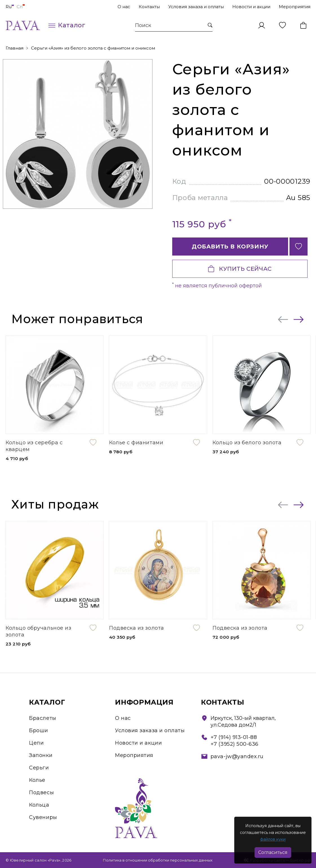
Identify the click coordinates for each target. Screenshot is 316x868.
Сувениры (43, 817)
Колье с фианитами (136, 443)
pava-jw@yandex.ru (237, 756)
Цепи (36, 743)
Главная (15, 48)
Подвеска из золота (137, 628)
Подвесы (41, 792)
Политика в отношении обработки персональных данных (158, 860)
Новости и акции (251, 7)
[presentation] (283, 319)
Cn (21, 7)
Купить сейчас (240, 269)
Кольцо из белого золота (247, 443)
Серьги (39, 768)
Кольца (39, 805)
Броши (39, 731)
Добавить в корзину (230, 247)
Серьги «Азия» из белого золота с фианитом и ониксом (93, 48)
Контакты (149, 7)
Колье (37, 780)
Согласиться (273, 852)
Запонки (41, 755)
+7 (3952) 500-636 (235, 744)
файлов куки (273, 839)
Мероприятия (295, 7)
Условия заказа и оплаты (196, 7)
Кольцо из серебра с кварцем (34, 446)
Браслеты (43, 718)
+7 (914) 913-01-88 (234, 737)
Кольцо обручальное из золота (38, 631)
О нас (124, 7)
